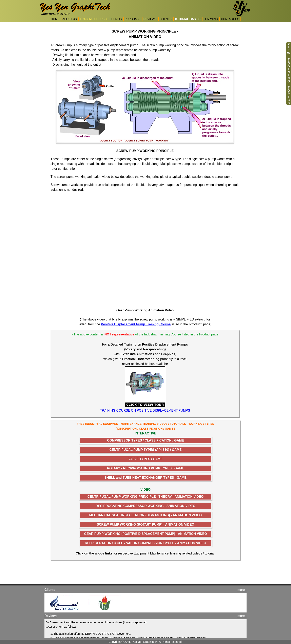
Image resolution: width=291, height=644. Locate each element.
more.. (242, 590)
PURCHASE (133, 19)
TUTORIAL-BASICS (188, 19)
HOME (55, 19)
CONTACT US (230, 19)
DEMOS (117, 19)
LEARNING (211, 19)
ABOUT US (70, 19)
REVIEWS (150, 19)
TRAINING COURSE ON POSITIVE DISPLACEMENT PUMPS (145, 411)
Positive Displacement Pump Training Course (136, 324)
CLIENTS (166, 19)
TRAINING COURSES (94, 19)
